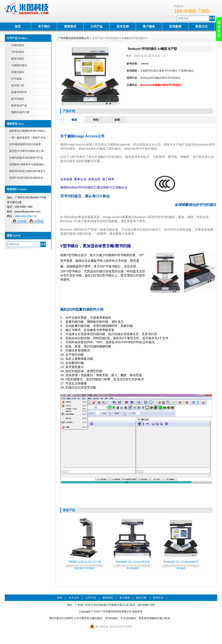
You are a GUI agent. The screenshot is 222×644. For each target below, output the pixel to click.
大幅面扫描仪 (19, 65)
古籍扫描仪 (18, 45)
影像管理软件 (19, 92)
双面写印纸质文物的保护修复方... (28, 171)
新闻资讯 (70, 26)
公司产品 (96, 26)
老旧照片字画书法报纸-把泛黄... (28, 151)
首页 (18, 26)
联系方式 (201, 26)
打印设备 (16, 79)
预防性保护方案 (20, 112)
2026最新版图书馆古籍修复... (26, 144)
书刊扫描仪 (18, 52)
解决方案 (141, 598)
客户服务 (149, 26)
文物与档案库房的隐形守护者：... (28, 158)
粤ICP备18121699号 (61, 618)
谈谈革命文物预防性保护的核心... (28, 131)
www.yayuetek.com (26, 216)
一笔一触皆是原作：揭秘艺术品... (28, 138)
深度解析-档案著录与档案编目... (28, 164)
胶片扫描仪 (18, 99)
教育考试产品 (19, 106)
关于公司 (74, 598)
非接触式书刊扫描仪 (133, 38)
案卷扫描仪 (18, 59)
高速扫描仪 (18, 72)
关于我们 (44, 26)
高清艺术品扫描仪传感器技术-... (28, 178)
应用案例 (175, 26)
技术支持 (123, 26)
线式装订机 (18, 85)
